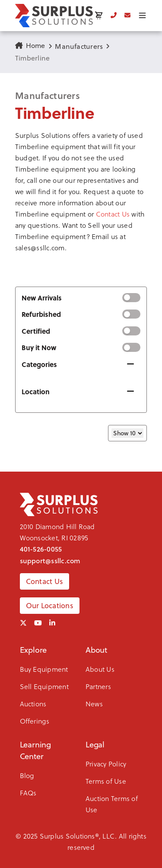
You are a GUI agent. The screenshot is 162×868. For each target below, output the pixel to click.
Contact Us (113, 214)
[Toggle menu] (142, 15)
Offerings (35, 721)
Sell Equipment (44, 686)
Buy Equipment (44, 669)
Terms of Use (106, 781)
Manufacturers (79, 46)
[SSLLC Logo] (54, 16)
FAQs (28, 793)
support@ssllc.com (50, 561)
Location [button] (36, 391)
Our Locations (50, 606)
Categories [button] (39, 364)
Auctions (33, 704)
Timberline (32, 58)
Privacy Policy (106, 764)
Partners (98, 686)
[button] (81, 191)
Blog (27, 775)
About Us (100, 669)
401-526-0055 (41, 549)
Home (30, 45)
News (94, 704)
